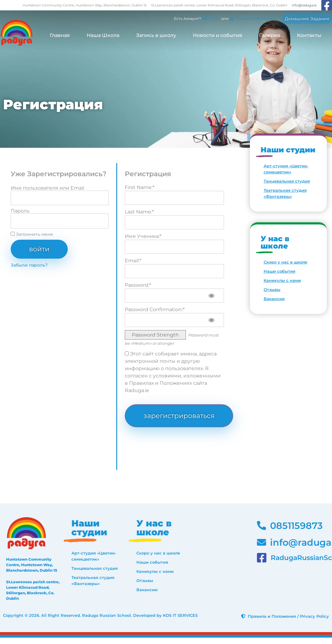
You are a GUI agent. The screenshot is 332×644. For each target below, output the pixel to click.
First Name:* (140, 187)
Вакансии (274, 299)
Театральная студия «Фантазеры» (285, 193)
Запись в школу (156, 35)
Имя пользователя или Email (47, 188)
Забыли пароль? (29, 265)
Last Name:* (139, 212)
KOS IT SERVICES (180, 615)
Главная (60, 35)
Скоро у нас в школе (285, 262)
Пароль (20, 211)
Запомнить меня (32, 234)
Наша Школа (103, 35)
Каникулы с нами (282, 280)
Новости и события (218, 35)
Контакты (309, 35)
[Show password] (211, 296)
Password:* (138, 285)
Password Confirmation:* (155, 309)
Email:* (133, 261)
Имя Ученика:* (143, 236)
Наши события (280, 271)
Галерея (270, 35)
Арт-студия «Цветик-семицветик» (286, 169)
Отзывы (272, 289)
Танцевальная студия (287, 181)
